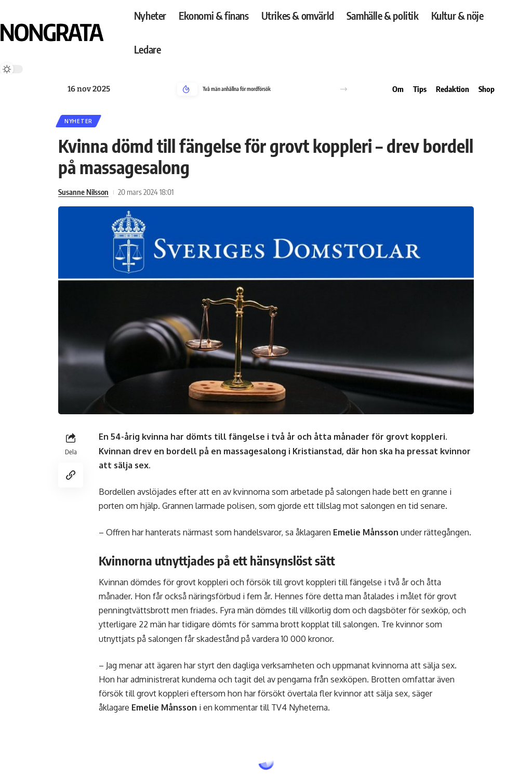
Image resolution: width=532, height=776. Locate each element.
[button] (344, 89)
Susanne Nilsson (83, 192)
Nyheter (78, 121)
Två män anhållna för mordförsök (237, 89)
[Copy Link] (71, 475)
